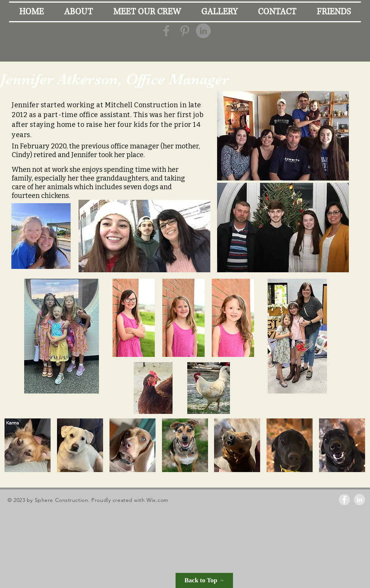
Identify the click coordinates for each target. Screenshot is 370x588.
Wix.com (157, 500)
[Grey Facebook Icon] (166, 31)
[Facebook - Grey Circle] (344, 500)
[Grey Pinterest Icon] (185, 31)
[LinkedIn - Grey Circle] (203, 31)
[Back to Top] (204, 580)
